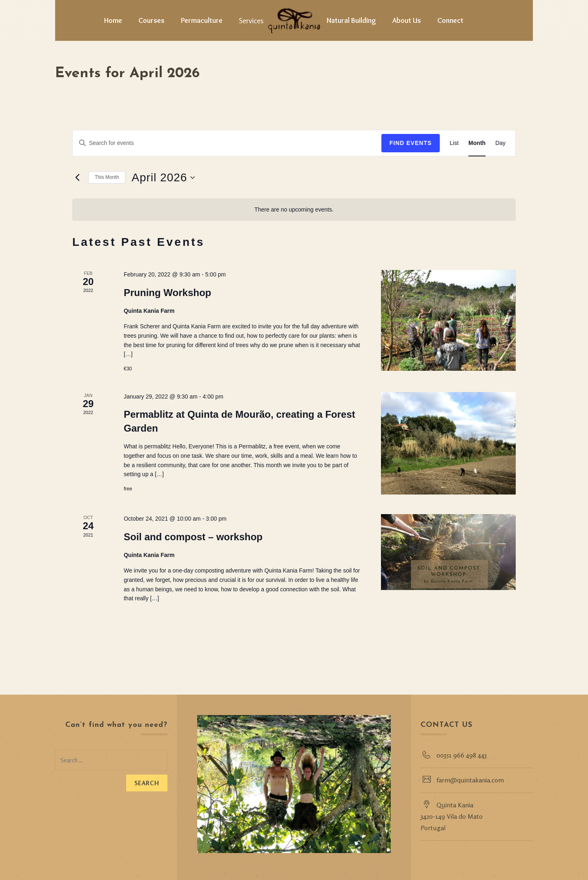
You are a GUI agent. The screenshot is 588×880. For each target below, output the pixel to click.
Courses (151, 20)
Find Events (411, 143)
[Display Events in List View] (454, 143)
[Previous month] (77, 178)
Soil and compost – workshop (193, 537)
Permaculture (202, 20)
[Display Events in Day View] (500, 143)
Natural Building (351, 20)
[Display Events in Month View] (477, 143)
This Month (107, 177)
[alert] (294, 210)
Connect (450, 20)
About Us (407, 20)
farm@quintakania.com (471, 780)
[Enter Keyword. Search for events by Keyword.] (227, 143)
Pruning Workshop (167, 293)
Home (113, 20)
